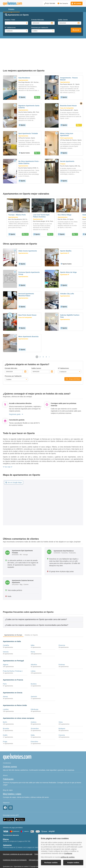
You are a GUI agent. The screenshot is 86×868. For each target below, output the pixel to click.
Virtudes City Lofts (67, 282)
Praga (5, 730)
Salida (63, 20)
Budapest (62, 717)
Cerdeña (6, 634)
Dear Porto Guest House (27, 304)
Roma (33, 640)
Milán (33, 634)
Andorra (33, 711)
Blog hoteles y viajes (12, 783)
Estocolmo (34, 730)
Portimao (62, 653)
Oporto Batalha (66, 240)
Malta (33, 724)
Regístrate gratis (16, 403)
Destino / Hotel (10, 20)
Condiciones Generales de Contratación (15, 849)
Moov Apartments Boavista (28, 325)
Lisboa (33, 660)
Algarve (6, 653)
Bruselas (6, 717)
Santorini (34, 685)
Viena (61, 711)
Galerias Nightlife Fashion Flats (70, 305)
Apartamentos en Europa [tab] (13, 624)
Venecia (6, 640)
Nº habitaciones (10, 28)
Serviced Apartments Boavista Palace (26, 283)
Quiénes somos (10, 755)
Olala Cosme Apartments (28, 240)
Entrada (38, 20)
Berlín (5, 711)
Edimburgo (34, 698)
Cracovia (62, 724)
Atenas (5, 685)
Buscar (76, 30)
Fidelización (8, 768)
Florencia (62, 634)
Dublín (5, 724)
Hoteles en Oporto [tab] (31, 624)
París (5, 672)
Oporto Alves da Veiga (68, 261)
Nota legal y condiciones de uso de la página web (18, 843)
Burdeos (34, 672)
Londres (6, 698)
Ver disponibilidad (73, 368)
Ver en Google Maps (14, 471)
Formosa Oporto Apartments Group (29, 262)
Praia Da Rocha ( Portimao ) (13, 660)
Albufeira (34, 653)
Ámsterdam (35, 717)
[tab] (43, 608)
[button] (77, 3)
